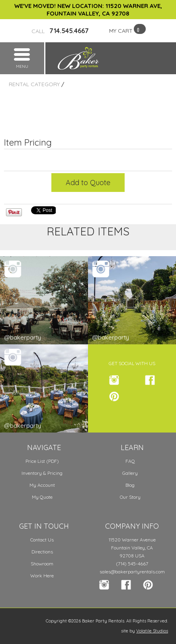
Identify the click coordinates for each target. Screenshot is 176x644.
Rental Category (34, 84)
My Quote (42, 497)
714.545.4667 (60, 31)
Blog (130, 485)
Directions (42, 552)
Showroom (42, 564)
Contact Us (42, 540)
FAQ (130, 461)
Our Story (130, 497)
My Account (42, 485)
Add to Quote (88, 183)
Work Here (42, 576)
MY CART (121, 31)
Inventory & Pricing (42, 473)
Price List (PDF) (42, 461)
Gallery (130, 473)
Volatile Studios (152, 631)
